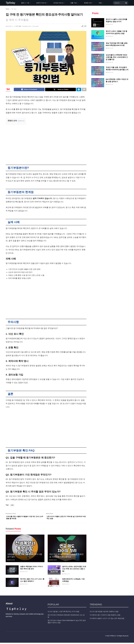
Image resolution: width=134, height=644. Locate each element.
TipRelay (10, 3)
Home (7, 9)
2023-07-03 (24, 585)
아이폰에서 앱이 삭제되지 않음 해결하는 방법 (105, 616)
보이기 (21, 121)
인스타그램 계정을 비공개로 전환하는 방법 (104, 613)
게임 (100, 3)
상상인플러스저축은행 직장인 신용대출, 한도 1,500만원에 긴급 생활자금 (117, 57)
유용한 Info (88, 3)
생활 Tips (74, 3)
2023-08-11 (9, 26)
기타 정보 (14, 9)
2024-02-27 (109, 24)
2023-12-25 (109, 48)
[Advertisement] (46, 144)
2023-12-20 (109, 72)
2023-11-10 (66, 575)
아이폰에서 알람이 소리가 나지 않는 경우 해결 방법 (107, 620)
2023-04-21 (66, 585)
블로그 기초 (25, 3)
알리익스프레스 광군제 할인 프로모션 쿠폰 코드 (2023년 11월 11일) (74, 570)
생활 (12, 505)
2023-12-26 (11, 561)
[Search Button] (126, 3)
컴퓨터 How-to (41, 3)
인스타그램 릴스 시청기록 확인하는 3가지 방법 (63, 613)
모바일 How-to (58, 3)
